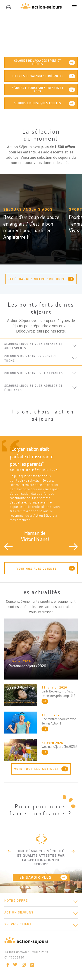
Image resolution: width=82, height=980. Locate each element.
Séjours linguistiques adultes (38, 103)
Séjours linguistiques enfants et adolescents (34, 346)
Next (73, 547)
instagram (24, 965)
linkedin (32, 965)
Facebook (8, 965)
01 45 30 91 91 (8, 7)
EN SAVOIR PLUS (36, 877)
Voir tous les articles (37, 769)
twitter (15, 964)
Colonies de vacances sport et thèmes (38, 62)
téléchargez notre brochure (37, 279)
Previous (9, 547)
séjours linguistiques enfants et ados (38, 90)
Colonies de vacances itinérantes (38, 76)
